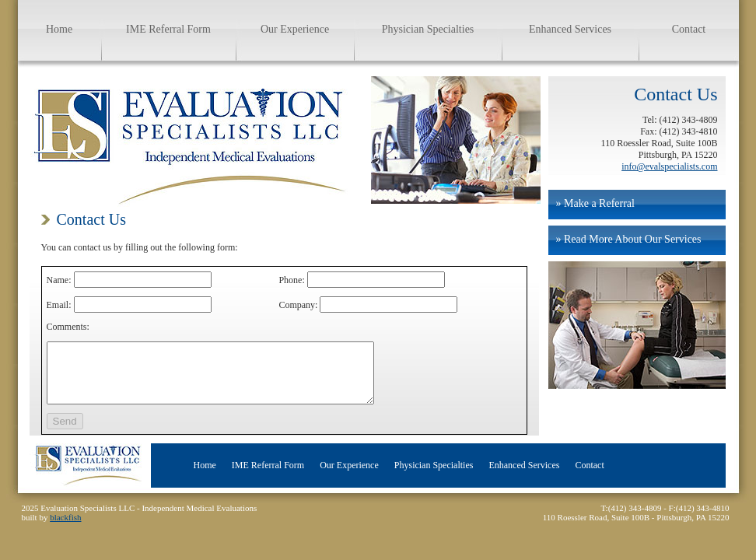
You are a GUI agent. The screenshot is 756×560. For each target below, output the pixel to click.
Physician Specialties (428, 29)
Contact (689, 29)
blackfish (65, 529)
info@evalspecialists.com (669, 166)
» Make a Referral (595, 203)
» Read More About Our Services (629, 239)
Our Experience (295, 29)
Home (59, 29)
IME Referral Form (168, 29)
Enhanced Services (570, 29)
